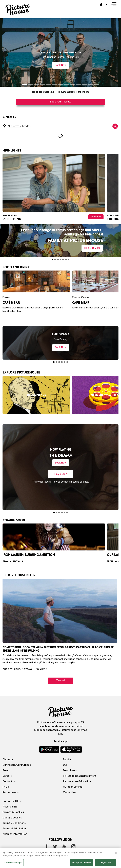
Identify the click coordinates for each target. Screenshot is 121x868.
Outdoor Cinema (73, 779)
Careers (7, 768)
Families (68, 752)
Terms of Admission (14, 821)
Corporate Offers (12, 793)
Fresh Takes (70, 763)
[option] (54, 188)
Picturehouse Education (77, 774)
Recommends (11, 785)
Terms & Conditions (14, 815)
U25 (65, 757)
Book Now (61, 65)
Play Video (61, 474)
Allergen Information (15, 826)
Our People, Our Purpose (17, 757)
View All (61, 673)
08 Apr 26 (41, 662)
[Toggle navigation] (114, 5)
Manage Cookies (12, 810)
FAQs (6, 779)
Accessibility (10, 799)
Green (6, 763)
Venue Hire (69, 785)
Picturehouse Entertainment (80, 768)
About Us (8, 752)
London (26, 126)
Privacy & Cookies (13, 804)
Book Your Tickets (60, 102)
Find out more (92, 248)
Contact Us (9, 774)
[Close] (116, 858)
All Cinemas (14, 126)
